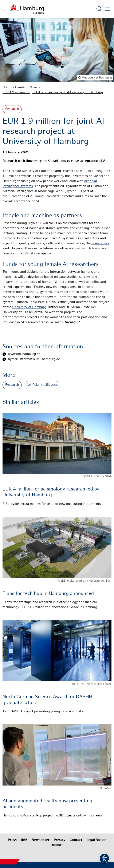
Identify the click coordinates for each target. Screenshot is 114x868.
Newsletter (41, 840)
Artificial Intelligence (42, 385)
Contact (76, 840)
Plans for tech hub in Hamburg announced (48, 594)
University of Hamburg (29, 307)
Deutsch (57, 845)
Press (12, 840)
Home (7, 87)
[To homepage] (24, 9)
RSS (24, 840)
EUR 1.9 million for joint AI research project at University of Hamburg (53, 92)
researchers (100, 244)
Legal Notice (96, 840)
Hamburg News (26, 87)
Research (12, 109)
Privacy (60, 840)
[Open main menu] (107, 9)
